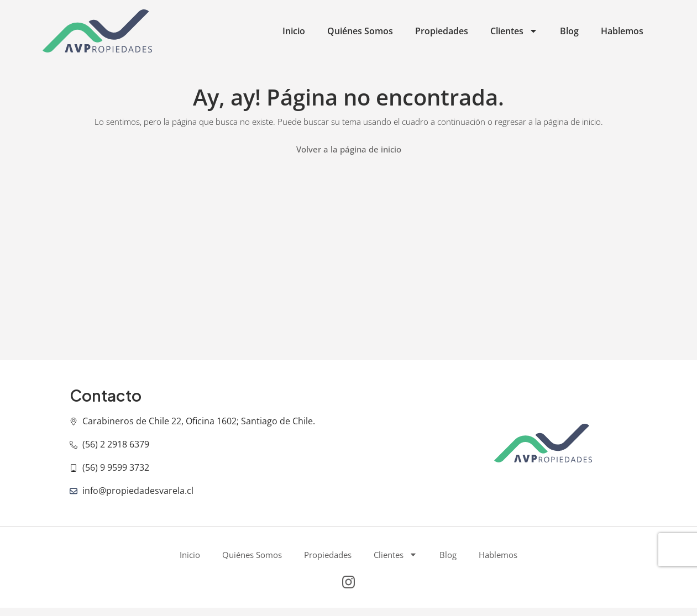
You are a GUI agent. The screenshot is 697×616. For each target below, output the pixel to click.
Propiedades (442, 31)
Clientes (514, 31)
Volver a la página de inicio (349, 149)
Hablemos (622, 31)
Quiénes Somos (360, 31)
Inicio (294, 31)
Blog (569, 31)
